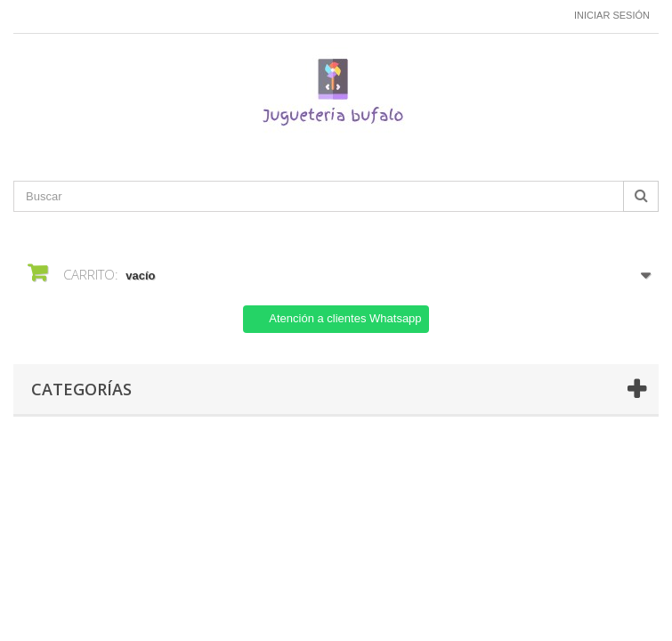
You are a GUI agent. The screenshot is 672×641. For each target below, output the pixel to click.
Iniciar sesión (612, 15)
